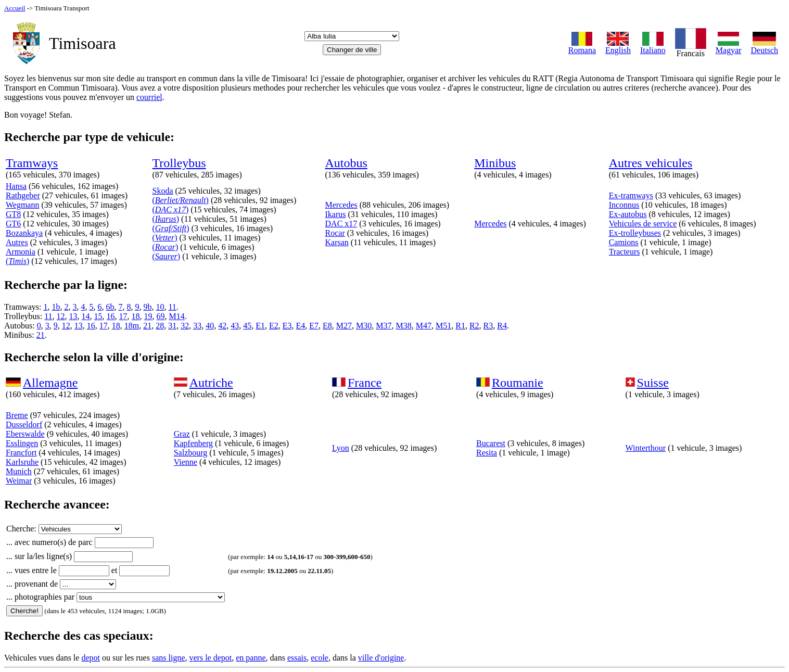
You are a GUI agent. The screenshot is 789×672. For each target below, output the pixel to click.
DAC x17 (341, 224)
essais (297, 658)
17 (123, 316)
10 (160, 307)
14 (86, 316)
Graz (182, 434)
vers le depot (210, 658)
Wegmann (22, 205)
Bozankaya (24, 233)
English (618, 47)
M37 (384, 326)
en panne (251, 658)
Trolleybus (179, 163)
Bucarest (491, 443)
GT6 (13, 224)
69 (161, 316)
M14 (177, 316)
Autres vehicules (651, 163)
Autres (17, 242)
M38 (404, 326)
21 (147, 326)
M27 (344, 326)
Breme (17, 415)
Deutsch (765, 47)
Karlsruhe (22, 462)
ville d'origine (381, 658)
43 (235, 326)
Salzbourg (191, 453)
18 (136, 316)
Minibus (495, 163)
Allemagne (50, 383)
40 (210, 326)
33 (197, 326)
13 (73, 316)
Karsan (337, 242)
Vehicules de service (643, 224)
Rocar (335, 233)
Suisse (653, 383)
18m (132, 326)
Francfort (21, 453)
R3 (488, 326)
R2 (474, 326)
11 (172, 307)
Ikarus (336, 214)
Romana (582, 47)
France (365, 383)
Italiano (653, 47)
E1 (260, 326)
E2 (274, 326)
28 (160, 326)
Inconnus (624, 205)
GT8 (13, 214)
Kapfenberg (193, 443)
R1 (460, 326)
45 (247, 326)
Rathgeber (23, 195)
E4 (300, 326)
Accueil (15, 8)
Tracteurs (625, 252)
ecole (320, 658)
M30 (364, 326)
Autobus (346, 163)
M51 (443, 326)
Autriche (211, 383)
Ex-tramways (631, 195)
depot (91, 658)
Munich (19, 471)
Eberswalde (25, 434)
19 (148, 316)
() (17, 261)
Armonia (21, 252)
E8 (327, 326)
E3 (287, 326)
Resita (487, 453)
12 (61, 316)
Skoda (163, 191)
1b (56, 307)
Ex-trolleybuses (635, 233)
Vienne (186, 462)
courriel (149, 97)
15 (98, 316)
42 (222, 326)
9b (147, 307)
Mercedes (341, 205)
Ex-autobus (628, 214)
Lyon (341, 448)
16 (111, 316)
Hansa (16, 186)
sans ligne (169, 658)
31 (172, 326)
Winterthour (646, 448)
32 (185, 326)
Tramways (32, 163)
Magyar (729, 47)
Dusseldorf (24, 424)
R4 (502, 326)
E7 (314, 326)
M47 (424, 326)
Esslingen (22, 443)
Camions (624, 242)
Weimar (19, 481)
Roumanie (518, 383)
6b (110, 307)
